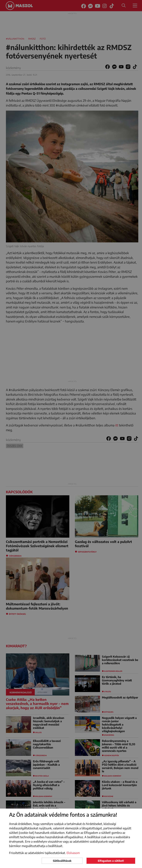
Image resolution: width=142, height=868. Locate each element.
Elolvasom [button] (73, 853)
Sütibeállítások (62, 861)
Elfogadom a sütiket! (111, 861)
